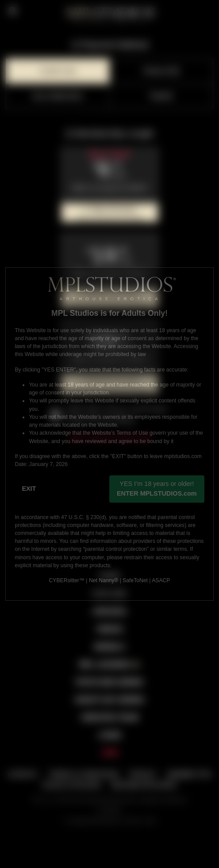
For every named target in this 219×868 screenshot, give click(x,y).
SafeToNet (135, 580)
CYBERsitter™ (67, 580)
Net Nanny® (104, 580)
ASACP (161, 580)
